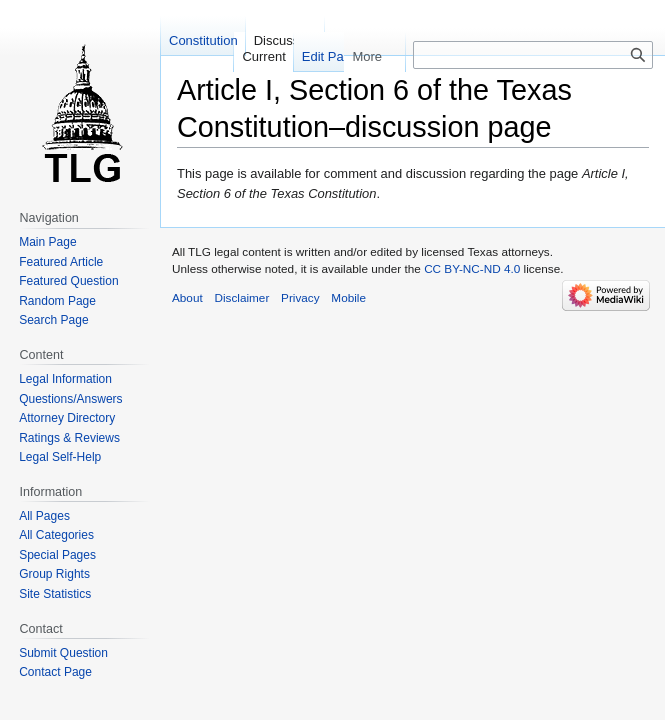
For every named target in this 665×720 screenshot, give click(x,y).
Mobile (348, 297)
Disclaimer (241, 297)
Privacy (300, 297)
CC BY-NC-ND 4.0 (472, 268)
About (187, 297)
